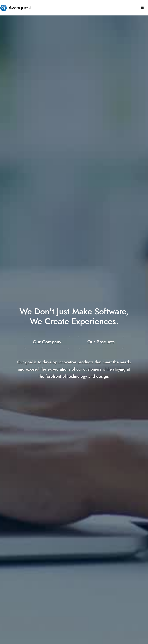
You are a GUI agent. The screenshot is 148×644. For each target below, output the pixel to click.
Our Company (47, 342)
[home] (16, 8)
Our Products (101, 342)
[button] (142, 8)
